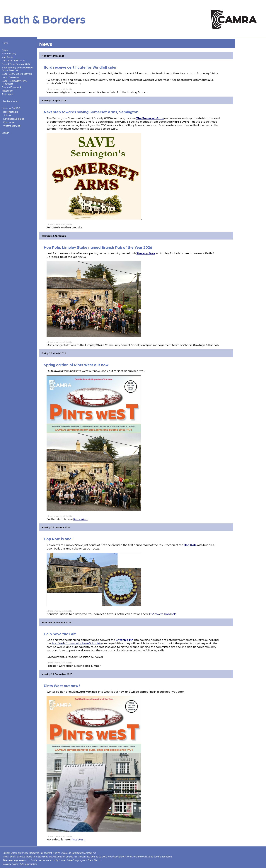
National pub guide (14, 119)
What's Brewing (12, 126)
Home (5, 43)
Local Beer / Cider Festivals (17, 74)
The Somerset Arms (150, 118)
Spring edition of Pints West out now (76, 365)
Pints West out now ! (62, 686)
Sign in (5, 133)
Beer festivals (11, 112)
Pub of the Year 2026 (13, 60)
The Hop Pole (146, 253)
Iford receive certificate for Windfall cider (80, 67)
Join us (7, 115)
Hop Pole (190, 545)
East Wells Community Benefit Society (77, 643)
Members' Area (10, 101)
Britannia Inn (124, 640)
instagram (7, 91)
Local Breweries (11, 77)
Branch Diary (9, 53)
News (5, 50)
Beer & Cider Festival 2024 (16, 64)
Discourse (9, 122)
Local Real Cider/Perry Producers (14, 82)
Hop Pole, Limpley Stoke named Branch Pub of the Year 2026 (98, 247)
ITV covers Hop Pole (163, 614)
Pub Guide (8, 57)
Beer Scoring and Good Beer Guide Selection (18, 69)
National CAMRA (11, 108)
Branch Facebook (12, 87)
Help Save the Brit (60, 634)
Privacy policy (11, 864)
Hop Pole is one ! (59, 539)
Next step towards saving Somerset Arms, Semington (91, 112)
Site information (29, 864)
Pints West (8, 94)
